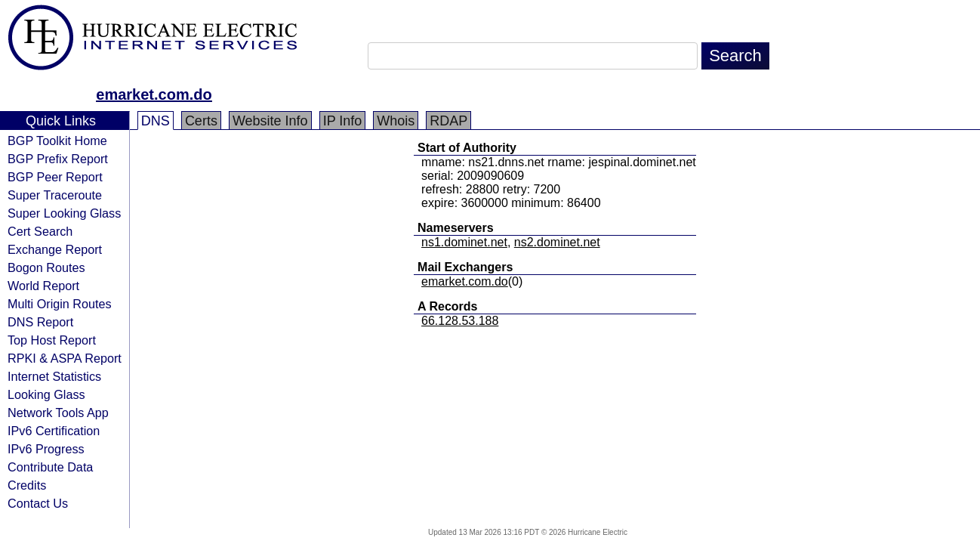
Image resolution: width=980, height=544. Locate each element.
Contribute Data (50, 467)
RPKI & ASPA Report (65, 358)
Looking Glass (46, 394)
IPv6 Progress (46, 449)
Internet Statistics (54, 376)
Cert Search (40, 231)
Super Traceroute (55, 195)
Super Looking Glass (64, 213)
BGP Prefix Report (58, 159)
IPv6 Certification (54, 431)
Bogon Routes (46, 267)
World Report (43, 286)
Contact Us (38, 503)
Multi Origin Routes (60, 304)
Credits (27, 485)
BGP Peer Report (55, 177)
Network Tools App (58, 413)
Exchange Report (55, 249)
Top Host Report (52, 340)
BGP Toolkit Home (57, 141)
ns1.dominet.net (464, 242)
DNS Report (40, 322)
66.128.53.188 (460, 321)
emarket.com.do (154, 94)
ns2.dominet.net (557, 242)
